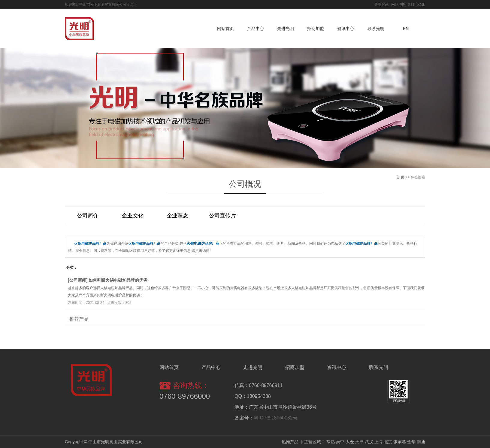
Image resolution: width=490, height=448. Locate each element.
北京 (388, 442)
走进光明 (286, 29)
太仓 (350, 442)
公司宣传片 (222, 216)
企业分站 (382, 5)
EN (406, 29)
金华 (411, 442)
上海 (378, 442)
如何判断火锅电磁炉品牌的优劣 (118, 280)
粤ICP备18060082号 (276, 418)
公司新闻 (78, 280)
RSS (411, 5)
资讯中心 (346, 29)
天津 (359, 442)
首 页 (400, 177)
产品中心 (256, 29)
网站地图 (398, 5)
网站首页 (225, 29)
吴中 (340, 442)
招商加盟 (316, 29)
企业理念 (177, 216)
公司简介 (88, 216)
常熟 (331, 442)
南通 (421, 442)
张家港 (400, 442)
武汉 (369, 442)
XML (421, 5)
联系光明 (376, 29)
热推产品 (290, 442)
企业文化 (133, 216)
